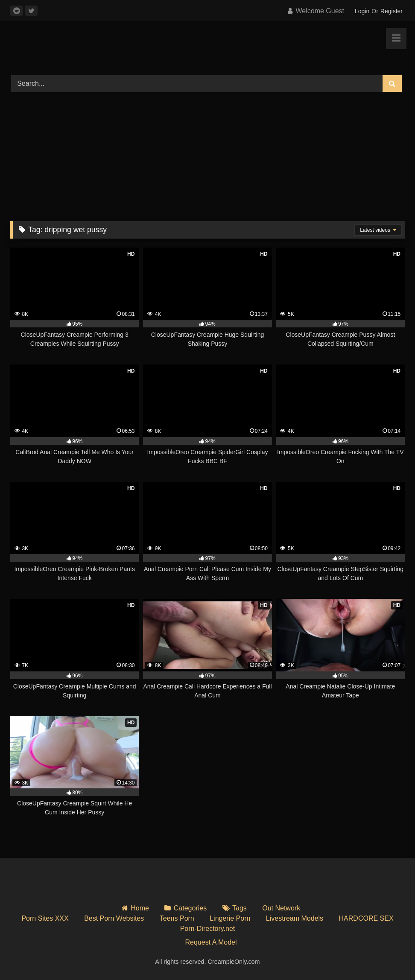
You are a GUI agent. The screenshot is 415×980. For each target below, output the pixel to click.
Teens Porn (177, 918)
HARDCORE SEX (366, 918)
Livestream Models (295, 918)
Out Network (281, 908)
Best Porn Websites (114, 918)
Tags (240, 908)
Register (392, 11)
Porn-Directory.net (208, 929)
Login (362, 11)
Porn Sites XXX (45, 918)
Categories (190, 908)
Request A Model (211, 942)
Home (140, 908)
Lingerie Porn (230, 918)
